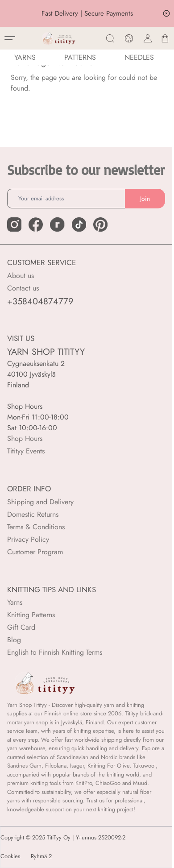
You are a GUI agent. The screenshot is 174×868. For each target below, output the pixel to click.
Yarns (15, 602)
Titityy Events (26, 451)
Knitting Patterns (31, 615)
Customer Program (35, 552)
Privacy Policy (28, 539)
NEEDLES (139, 57)
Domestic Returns (33, 514)
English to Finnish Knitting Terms (55, 652)
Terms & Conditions (36, 527)
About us (21, 276)
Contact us (23, 288)
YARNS (25, 57)
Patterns (80, 57)
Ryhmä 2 (41, 856)
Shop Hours (25, 438)
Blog (14, 640)
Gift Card (21, 627)
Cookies (10, 856)
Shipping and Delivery (40, 502)
